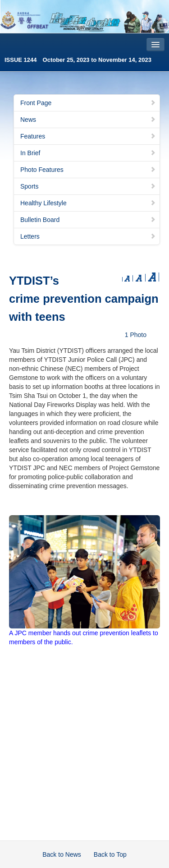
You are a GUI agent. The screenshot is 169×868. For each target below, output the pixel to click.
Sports (88, 186)
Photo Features (88, 170)
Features (88, 136)
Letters (88, 236)
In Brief (88, 153)
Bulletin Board (88, 220)
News (88, 120)
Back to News (62, 854)
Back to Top (110, 854)
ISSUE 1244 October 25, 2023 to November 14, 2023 (78, 60)
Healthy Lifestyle (88, 203)
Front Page (88, 103)
